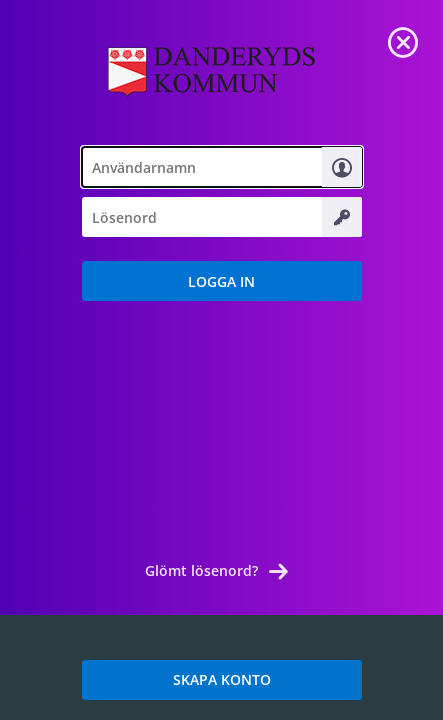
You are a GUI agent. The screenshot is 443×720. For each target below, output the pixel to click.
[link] (403, 40)
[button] (222, 281)
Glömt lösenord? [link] (201, 570)
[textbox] (222, 167)
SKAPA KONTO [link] (222, 679)
